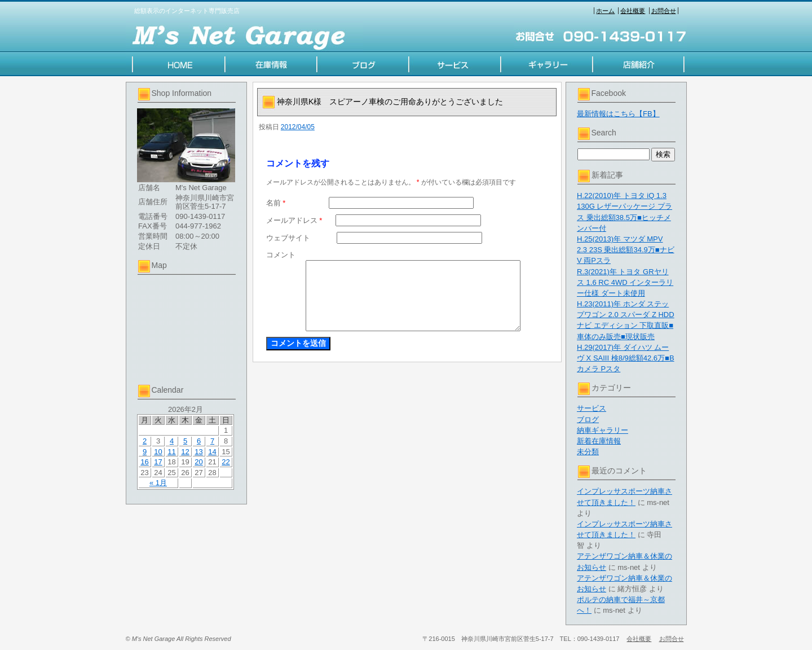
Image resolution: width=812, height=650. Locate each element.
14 (212, 452)
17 (158, 462)
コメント (281, 255)
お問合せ (664, 11)
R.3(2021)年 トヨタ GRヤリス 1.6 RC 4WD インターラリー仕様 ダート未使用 (625, 282)
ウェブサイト (288, 238)
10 (158, 452)
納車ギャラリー (603, 430)
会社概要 (633, 11)
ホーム (605, 11)
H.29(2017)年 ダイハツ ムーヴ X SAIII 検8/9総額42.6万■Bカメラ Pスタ (626, 358)
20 (198, 462)
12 (185, 452)
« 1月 (158, 483)
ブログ (588, 420)
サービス (592, 408)
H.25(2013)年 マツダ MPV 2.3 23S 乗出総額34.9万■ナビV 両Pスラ (626, 250)
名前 (276, 203)
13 (198, 452)
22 (226, 462)
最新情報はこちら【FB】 (618, 114)
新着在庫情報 (599, 441)
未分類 (588, 452)
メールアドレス (294, 220)
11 (171, 452)
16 (144, 462)
